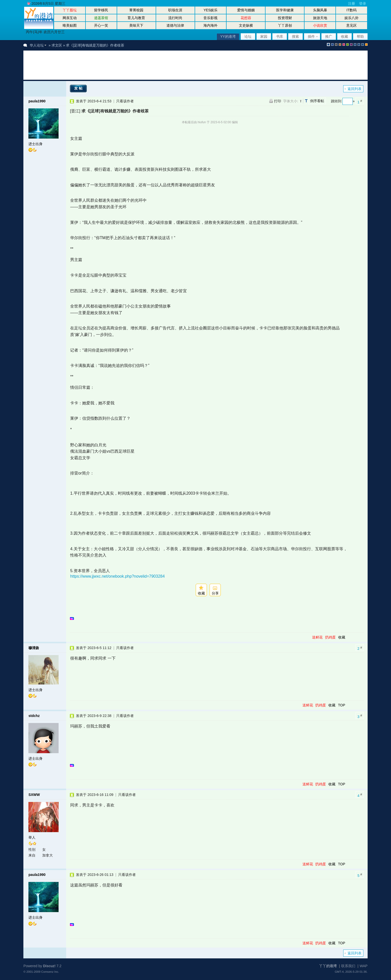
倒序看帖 (317, 101)
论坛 (248, 36)
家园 (264, 36)
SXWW (34, 795)
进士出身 (35, 144)
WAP (363, 966)
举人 (32, 837)
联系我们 (348, 966)
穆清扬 (34, 648)
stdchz (34, 716)
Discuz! (49, 966)
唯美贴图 (70, 25)
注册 (352, 4)
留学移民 (101, 10)
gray (336, 45)
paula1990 (37, 101)
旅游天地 (320, 18)
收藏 (344, 36)
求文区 (57, 45)
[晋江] (75, 111)
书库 (280, 36)
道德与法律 (175, 25)
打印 (278, 101)
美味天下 (136, 25)
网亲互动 (70, 18)
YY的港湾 (228, 36)
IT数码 (352, 10)
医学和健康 (285, 10)
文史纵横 (246, 25)
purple (351, 45)
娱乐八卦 (352, 18)
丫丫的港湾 (328, 966)
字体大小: (291, 101)
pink (344, 45)
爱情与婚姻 (246, 10)
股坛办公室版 (363, 45)
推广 (329, 36)
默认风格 (328, 45)
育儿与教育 (136, 18)
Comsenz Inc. (50, 972)
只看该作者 (125, 101)
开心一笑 (101, 25)
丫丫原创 (285, 25)
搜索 (295, 36)
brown (340, 45)
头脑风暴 (320, 10)
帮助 (360, 36)
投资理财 (285, 18)
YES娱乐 (210, 10)
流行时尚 (175, 18)
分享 (215, 593)
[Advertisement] (120, 65)
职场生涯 (175, 10)
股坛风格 (355, 45)
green (347, 45)
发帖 (79, 88)
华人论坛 (37, 45)
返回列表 (355, 89)
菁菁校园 (136, 10)
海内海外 (210, 25)
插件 (311, 36)
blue (332, 45)
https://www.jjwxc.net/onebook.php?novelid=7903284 (117, 576)
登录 (363, 4)
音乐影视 (210, 18)
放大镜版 (359, 45)
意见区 (352, 25)
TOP (342, 705)
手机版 (366, 45)
